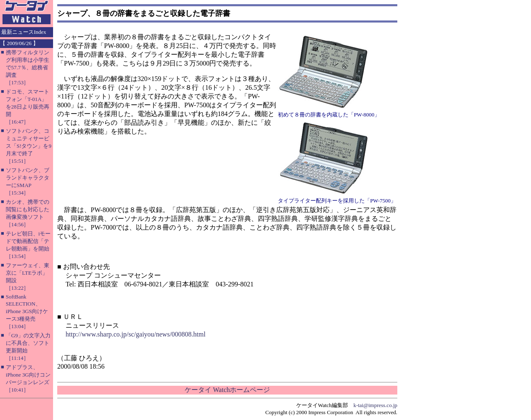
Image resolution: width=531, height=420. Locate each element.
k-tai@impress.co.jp (375, 405)
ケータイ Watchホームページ (227, 390)
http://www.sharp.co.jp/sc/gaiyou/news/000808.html (136, 334)
